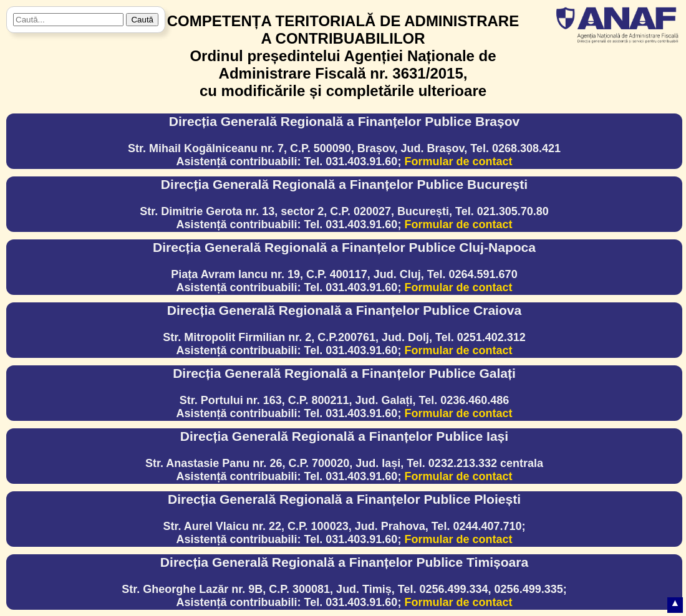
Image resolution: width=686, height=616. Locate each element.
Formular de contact (458, 161)
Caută (142, 20)
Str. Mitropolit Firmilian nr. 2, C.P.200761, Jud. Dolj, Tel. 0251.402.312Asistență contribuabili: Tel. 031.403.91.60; (344, 330)
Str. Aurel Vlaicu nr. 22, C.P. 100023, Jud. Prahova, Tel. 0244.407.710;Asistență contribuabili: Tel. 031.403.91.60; (344, 519)
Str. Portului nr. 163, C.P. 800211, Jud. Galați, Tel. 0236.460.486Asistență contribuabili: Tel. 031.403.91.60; (344, 393)
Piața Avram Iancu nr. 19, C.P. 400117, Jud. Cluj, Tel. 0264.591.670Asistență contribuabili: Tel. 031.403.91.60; (344, 267)
